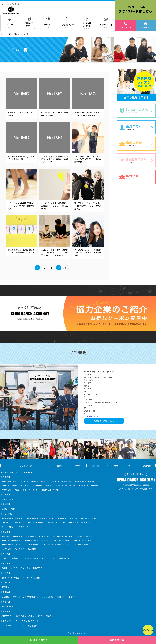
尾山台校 (19, 549)
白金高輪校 (18, 536)
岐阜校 (4, 568)
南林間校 (28, 523)
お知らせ (95, 466)
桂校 (13, 509)
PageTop (150, 630)
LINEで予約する (39, 640)
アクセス (78, 466)
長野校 (4, 587)
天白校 (43, 558)
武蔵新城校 (31, 518)
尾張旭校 (63, 558)
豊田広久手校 (30, 558)
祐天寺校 (57, 536)
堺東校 (26, 490)
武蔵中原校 (73, 518)
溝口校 (94, 518)
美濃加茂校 (37, 568)
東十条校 (90, 536)
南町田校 (69, 536)
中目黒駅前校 (44, 536)
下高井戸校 (70, 545)
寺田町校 (94, 485)
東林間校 (40, 523)
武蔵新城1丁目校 (47, 518)
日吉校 (61, 518)
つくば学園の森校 (30, 597)
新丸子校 (73, 523)
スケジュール (43, 466)
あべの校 (25, 485)
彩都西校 (53, 481)
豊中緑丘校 (70, 485)
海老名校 (5, 523)
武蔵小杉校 (6, 518)
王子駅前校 (16, 541)
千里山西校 (79, 481)
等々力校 (5, 536)
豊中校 (49, 485)
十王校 (70, 597)
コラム (130, 466)
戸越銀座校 (31, 549)
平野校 (14, 485)
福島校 (58, 485)
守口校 (23, 481)
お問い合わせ (125, 25)
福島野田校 (37, 485)
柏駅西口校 (20, 616)
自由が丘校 (46, 545)
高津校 (84, 518)
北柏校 (39, 616)
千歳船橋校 (83, 545)
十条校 (79, 536)
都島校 (33, 481)
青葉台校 (51, 523)
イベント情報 (112, 466)
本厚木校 (17, 523)
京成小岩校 (45, 541)
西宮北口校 (6, 499)
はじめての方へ (26, 466)
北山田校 (84, 523)
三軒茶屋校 (6, 545)
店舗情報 (146, 26)
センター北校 (7, 527)
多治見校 (25, 568)
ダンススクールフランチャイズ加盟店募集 (19, 626)
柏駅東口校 (6, 616)
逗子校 (62, 523)
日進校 (4, 558)
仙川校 (18, 545)
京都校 (4, 509)
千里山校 (82, 485)
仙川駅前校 (6, 549)
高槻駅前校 (6, 490)
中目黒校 (30, 536)
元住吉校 (19, 518)
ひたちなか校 (47, 597)
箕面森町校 (66, 481)
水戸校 (16, 597)
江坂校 (35, 490)
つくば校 (5, 597)
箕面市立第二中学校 (50, 490)
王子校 (4, 541)
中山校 (20, 527)
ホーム (9, 466)
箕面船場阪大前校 (9, 481)
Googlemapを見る (104, 421)
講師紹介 (61, 466)
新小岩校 (57, 541)
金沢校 (4, 578)
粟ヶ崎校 (15, 578)
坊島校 (43, 481)
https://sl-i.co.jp (91, 416)
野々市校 (26, 578)
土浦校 (60, 597)
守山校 (52, 558)
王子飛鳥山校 (30, 541)
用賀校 (58, 545)
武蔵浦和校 (6, 606)
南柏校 (49, 616)
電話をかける (117, 640)
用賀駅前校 (87, 541)
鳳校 (17, 490)
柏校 (30, 616)
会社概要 (147, 466)
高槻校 (4, 485)
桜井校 (91, 481)
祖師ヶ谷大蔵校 (71, 541)
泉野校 (37, 578)
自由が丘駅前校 (31, 545)
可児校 (14, 568)
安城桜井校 (16, 558)
